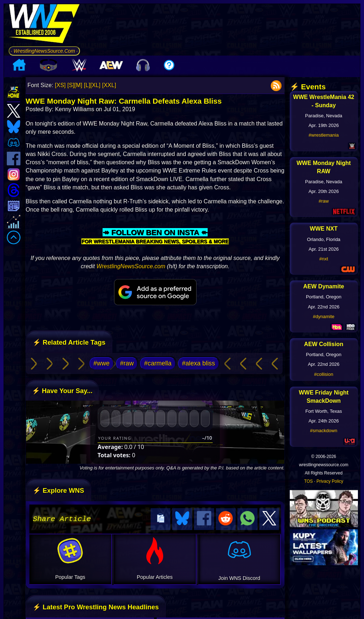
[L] (87, 85)
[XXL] (109, 85)
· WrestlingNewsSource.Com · (44, 51)
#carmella (158, 363)
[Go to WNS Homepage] (44, 25)
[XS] (60, 85)
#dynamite (324, 316)
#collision (324, 374)
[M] (78, 85)
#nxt (324, 259)
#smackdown (324, 431)
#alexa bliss (199, 363)
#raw (127, 363)
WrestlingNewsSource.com (131, 266)
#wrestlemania (324, 135)
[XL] (95, 85)
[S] (71, 85)
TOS (308, 481)
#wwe (102, 363)
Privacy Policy (330, 481)
